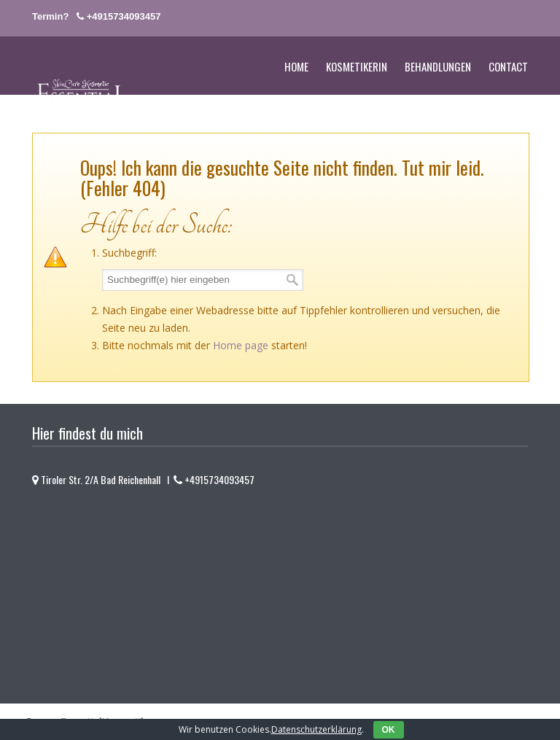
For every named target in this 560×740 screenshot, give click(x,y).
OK (389, 730)
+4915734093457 (124, 16)
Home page (241, 345)
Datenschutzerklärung (316, 729)
